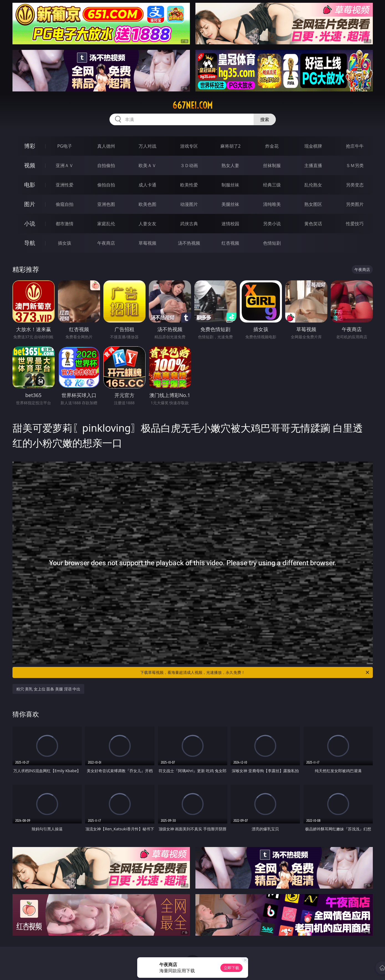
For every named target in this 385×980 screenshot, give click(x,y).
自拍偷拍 (106, 165)
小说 (30, 223)
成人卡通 (147, 185)
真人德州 (106, 146)
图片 (30, 204)
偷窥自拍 (65, 204)
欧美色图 (147, 204)
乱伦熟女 (313, 185)
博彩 (30, 146)
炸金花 (272, 146)
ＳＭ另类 (355, 165)
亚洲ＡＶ (65, 165)
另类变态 (355, 185)
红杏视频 (230, 243)
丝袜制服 (272, 165)
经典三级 (272, 185)
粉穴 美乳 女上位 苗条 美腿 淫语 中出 (49, 689)
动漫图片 (189, 204)
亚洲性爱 (65, 185)
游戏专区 (189, 146)
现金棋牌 (313, 146)
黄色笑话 (313, 224)
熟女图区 (313, 204)
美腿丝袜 (230, 204)
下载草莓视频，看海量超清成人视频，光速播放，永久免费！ (255, 672)
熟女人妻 (230, 165)
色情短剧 (272, 243)
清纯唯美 (272, 204)
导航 (30, 243)
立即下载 (231, 968)
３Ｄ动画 (189, 165)
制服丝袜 (230, 185)
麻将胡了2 (230, 146)
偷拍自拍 (106, 185)
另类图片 (355, 204)
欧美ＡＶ (147, 165)
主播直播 (313, 165)
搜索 (265, 119)
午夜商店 (106, 243)
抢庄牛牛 (355, 146)
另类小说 (272, 224)
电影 (30, 185)
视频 (30, 165)
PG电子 (65, 146)
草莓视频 (147, 243)
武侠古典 (189, 224)
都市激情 (65, 224)
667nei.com (192, 105)
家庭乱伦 (106, 224)
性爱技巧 (355, 224)
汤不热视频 (189, 243)
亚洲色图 (106, 204)
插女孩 (65, 243)
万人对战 (147, 146)
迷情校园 (230, 224)
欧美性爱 (189, 185)
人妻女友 (147, 224)
